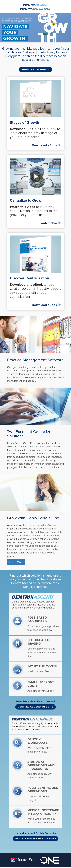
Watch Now (51, 223)
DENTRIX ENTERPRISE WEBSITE (36, 839)
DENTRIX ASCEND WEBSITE (35, 707)
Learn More (16, 562)
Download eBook (46, 145)
